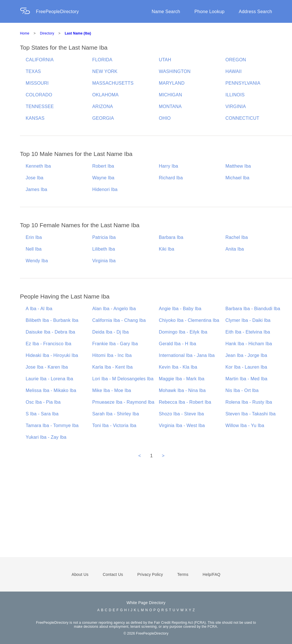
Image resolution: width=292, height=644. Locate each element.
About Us (80, 574)
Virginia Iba (104, 261)
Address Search (255, 12)
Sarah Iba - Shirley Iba (116, 414)
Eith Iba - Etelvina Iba (248, 332)
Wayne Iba (104, 178)
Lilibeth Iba (104, 249)
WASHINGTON (175, 71)
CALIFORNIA (40, 60)
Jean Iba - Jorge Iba (246, 355)
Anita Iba (235, 249)
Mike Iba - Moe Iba (112, 390)
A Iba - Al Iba (39, 309)
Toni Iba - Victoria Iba (114, 425)
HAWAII (234, 71)
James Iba (36, 189)
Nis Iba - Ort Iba (242, 390)
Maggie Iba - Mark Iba (182, 379)
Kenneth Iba (38, 166)
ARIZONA (103, 106)
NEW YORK (105, 71)
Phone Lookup (210, 12)
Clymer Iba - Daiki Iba (248, 320)
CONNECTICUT (243, 118)
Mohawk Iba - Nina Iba (182, 390)
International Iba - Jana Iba (187, 355)
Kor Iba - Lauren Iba (246, 367)
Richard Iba (171, 178)
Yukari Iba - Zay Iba (46, 437)
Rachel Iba (237, 237)
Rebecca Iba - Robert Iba (185, 402)
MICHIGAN (171, 95)
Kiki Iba (167, 249)
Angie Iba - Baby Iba (180, 309)
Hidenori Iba (105, 189)
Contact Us (113, 574)
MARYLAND (172, 83)
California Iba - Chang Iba (119, 320)
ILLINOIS (235, 95)
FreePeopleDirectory (57, 12)
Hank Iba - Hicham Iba (249, 344)
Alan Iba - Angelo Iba (114, 309)
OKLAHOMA (106, 95)
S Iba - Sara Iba (42, 414)
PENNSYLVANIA (243, 83)
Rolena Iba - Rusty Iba (249, 402)
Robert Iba (103, 166)
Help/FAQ (212, 574)
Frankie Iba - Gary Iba (115, 344)
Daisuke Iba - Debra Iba (50, 332)
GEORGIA (103, 118)
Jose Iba (35, 178)
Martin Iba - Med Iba (247, 379)
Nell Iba (34, 249)
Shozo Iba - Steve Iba (181, 414)
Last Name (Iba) (78, 33)
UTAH (165, 60)
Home (25, 33)
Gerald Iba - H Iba (178, 344)
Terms (183, 574)
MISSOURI (37, 83)
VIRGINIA (236, 106)
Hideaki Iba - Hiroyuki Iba (52, 355)
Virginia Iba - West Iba (182, 425)
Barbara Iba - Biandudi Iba (253, 309)
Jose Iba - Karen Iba (47, 367)
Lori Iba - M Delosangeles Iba (123, 379)
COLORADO (39, 95)
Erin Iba (34, 237)
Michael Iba (238, 178)
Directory (47, 33)
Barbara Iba (171, 237)
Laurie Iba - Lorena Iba (49, 379)
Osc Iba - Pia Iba (43, 402)
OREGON (236, 60)
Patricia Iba (104, 237)
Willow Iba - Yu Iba (245, 425)
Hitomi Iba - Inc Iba (112, 355)
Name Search (166, 12)
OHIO (165, 118)
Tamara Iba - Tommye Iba (52, 425)
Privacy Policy (150, 574)
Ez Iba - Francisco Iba (48, 344)
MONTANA (170, 106)
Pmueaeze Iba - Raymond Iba (123, 402)
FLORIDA (103, 60)
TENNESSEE (40, 106)
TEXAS (33, 71)
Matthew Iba (238, 166)
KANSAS (35, 118)
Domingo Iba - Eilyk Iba (183, 332)
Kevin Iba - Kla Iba (178, 367)
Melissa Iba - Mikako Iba (51, 390)
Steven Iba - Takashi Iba (251, 414)
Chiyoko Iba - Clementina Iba (189, 320)
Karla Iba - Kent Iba (113, 367)
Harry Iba (169, 166)
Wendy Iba (37, 261)
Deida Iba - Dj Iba (111, 332)
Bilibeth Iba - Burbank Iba (52, 320)
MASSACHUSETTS (113, 83)
